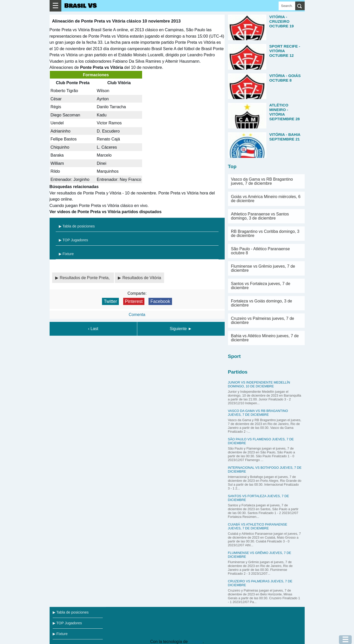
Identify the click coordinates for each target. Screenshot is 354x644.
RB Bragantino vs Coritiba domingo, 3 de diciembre (265, 233)
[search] (300, 6)
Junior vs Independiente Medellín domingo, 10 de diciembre (259, 384)
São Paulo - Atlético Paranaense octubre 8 (260, 251)
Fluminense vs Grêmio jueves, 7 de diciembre (263, 268)
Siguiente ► (181, 329)
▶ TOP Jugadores (73, 240)
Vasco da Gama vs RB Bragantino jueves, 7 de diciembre (262, 181)
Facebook (160, 301)
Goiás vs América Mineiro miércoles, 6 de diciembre (266, 199)
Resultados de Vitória (142, 278)
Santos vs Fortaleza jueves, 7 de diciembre (261, 286)
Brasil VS (81, 6)
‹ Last (93, 329)
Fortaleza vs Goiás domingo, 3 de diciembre (262, 303)
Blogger (196, 642)
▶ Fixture (66, 254)
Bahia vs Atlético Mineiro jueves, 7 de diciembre (265, 338)
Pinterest (134, 301)
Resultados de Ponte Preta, (85, 278)
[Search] (287, 6)
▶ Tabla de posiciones (77, 226)
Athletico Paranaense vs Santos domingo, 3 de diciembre (260, 216)
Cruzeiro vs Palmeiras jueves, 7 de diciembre (263, 320)
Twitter (110, 301)
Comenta (137, 315)
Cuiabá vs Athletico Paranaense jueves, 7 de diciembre (258, 526)
